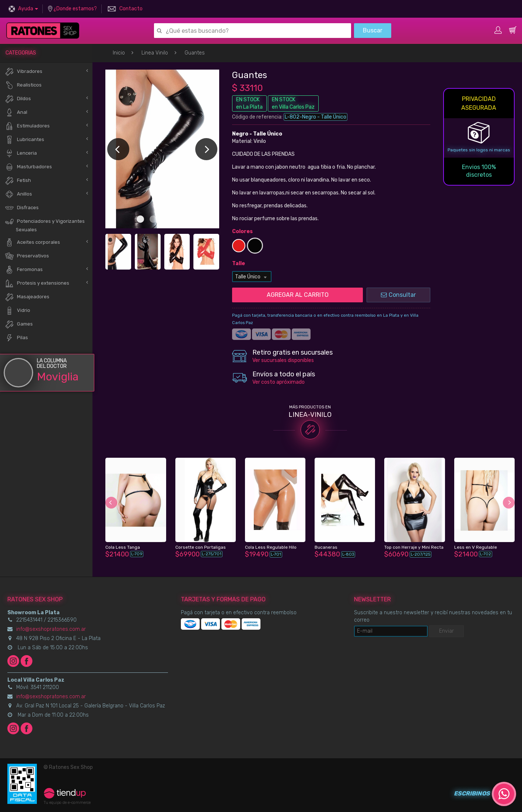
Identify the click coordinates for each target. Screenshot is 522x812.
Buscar (373, 30)
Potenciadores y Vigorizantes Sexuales (45, 225)
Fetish (18, 181)
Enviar (446, 631)
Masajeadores (27, 297)
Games (19, 324)
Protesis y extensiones (37, 283)
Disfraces (22, 208)
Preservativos (27, 256)
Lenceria (21, 153)
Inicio (119, 53)
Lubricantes (24, 140)
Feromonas (24, 270)
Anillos (18, 194)
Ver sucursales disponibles (283, 360)
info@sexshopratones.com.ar (51, 629)
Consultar (398, 295)
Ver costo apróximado (278, 382)
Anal (16, 113)
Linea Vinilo (155, 53)
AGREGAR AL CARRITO (298, 295)
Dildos (18, 99)
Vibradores (24, 72)
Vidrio (17, 311)
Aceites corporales (32, 242)
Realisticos (23, 85)
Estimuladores (27, 126)
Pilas (16, 338)
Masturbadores (28, 167)
